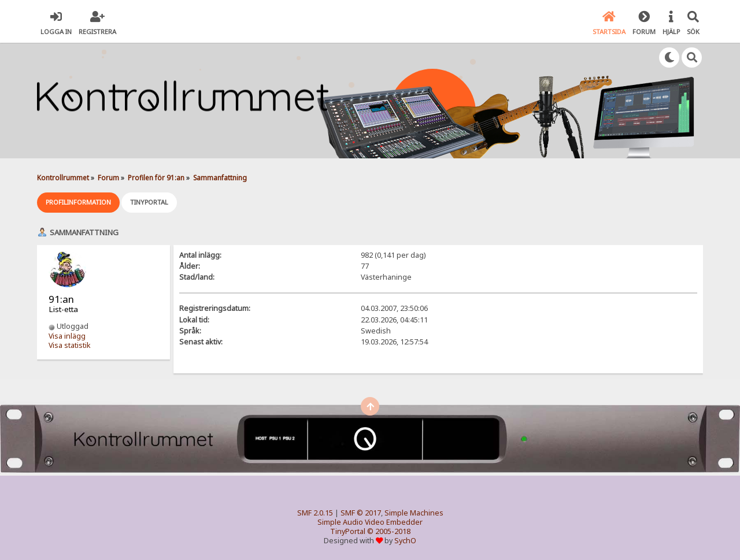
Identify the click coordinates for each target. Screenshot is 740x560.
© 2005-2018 (389, 531)
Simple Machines (414, 513)
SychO (405, 541)
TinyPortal (348, 531)
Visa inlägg (67, 336)
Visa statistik (70, 345)
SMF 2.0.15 (315, 513)
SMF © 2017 (361, 513)
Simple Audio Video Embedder (370, 522)
